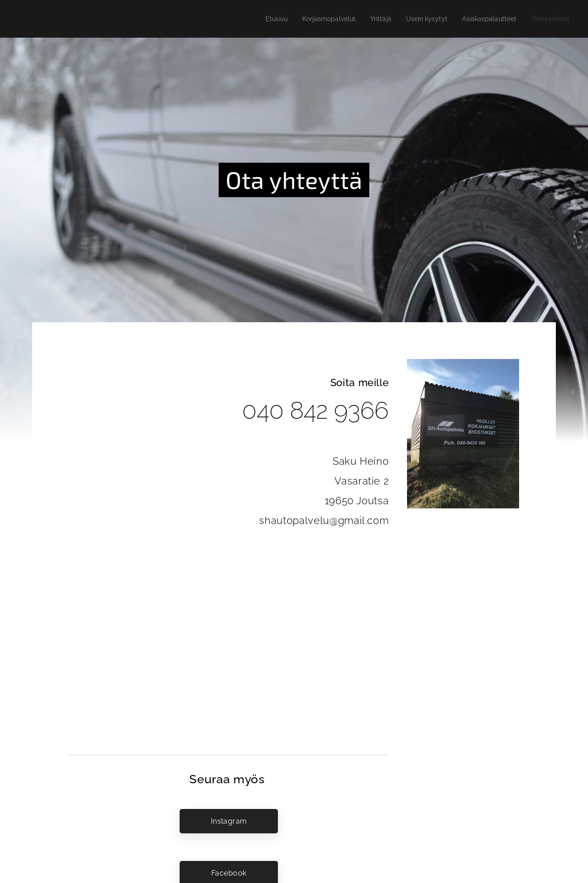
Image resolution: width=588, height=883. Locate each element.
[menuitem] (259, 19)
